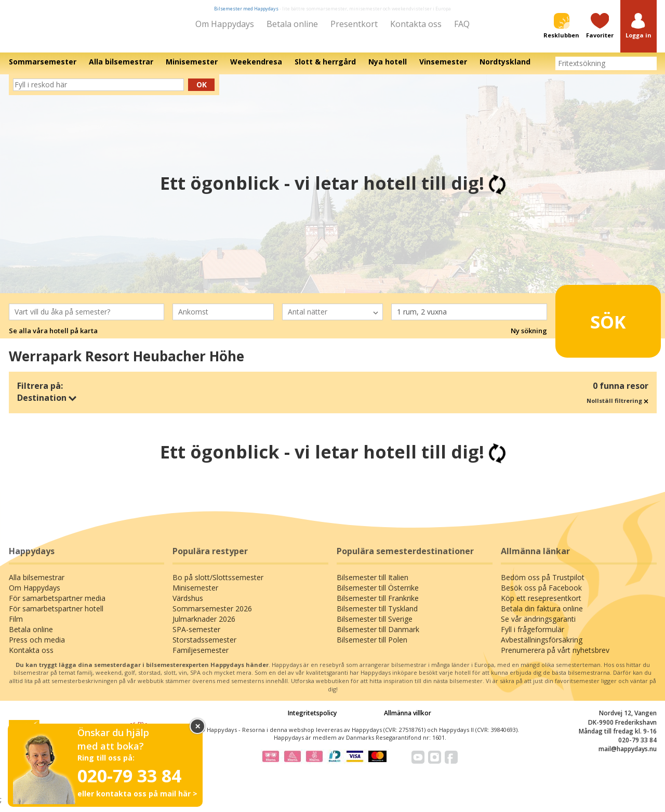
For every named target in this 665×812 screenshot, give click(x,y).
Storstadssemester (204, 647)
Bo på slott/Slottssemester (218, 585)
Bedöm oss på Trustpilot (543, 585)
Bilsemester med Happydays (246, 9)
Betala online (292, 24)
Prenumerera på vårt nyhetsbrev (555, 657)
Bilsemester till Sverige (375, 626)
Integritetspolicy (312, 720)
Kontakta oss (416, 24)
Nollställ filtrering (617, 408)
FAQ (462, 24)
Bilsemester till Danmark (378, 637)
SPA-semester (196, 637)
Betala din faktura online (542, 616)
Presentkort (354, 24)
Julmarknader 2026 (204, 626)
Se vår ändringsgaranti (538, 626)
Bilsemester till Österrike (378, 595)
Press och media (37, 647)
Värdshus (188, 605)
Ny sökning (529, 338)
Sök (592, 324)
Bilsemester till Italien (373, 585)
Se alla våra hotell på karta (53, 338)
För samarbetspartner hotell (56, 616)
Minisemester (195, 595)
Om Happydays (225, 24)
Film (16, 626)
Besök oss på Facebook (541, 595)
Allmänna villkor (408, 720)
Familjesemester (201, 657)
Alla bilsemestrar (37, 585)
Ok (202, 92)
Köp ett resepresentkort (541, 605)
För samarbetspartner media (57, 605)
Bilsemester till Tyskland (377, 616)
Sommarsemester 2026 (212, 616)
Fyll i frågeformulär (533, 637)
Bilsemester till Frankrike (378, 605)
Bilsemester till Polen (372, 647)
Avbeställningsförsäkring (542, 647)
